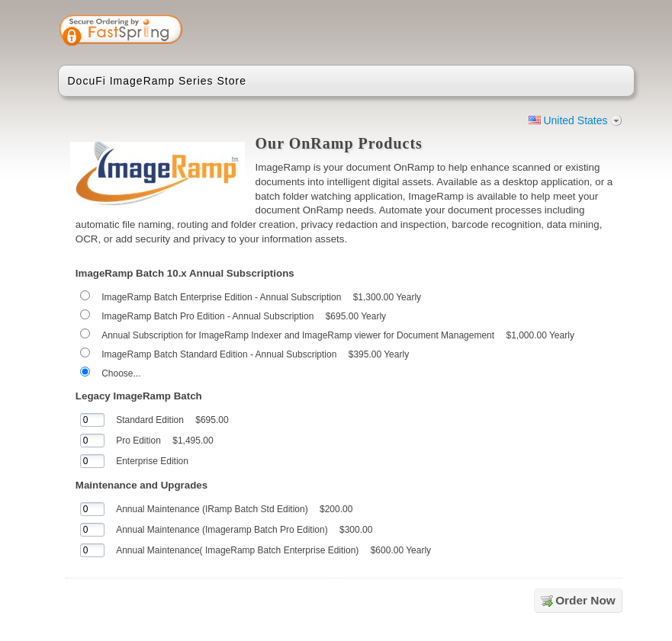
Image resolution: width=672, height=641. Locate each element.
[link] (562, 32)
